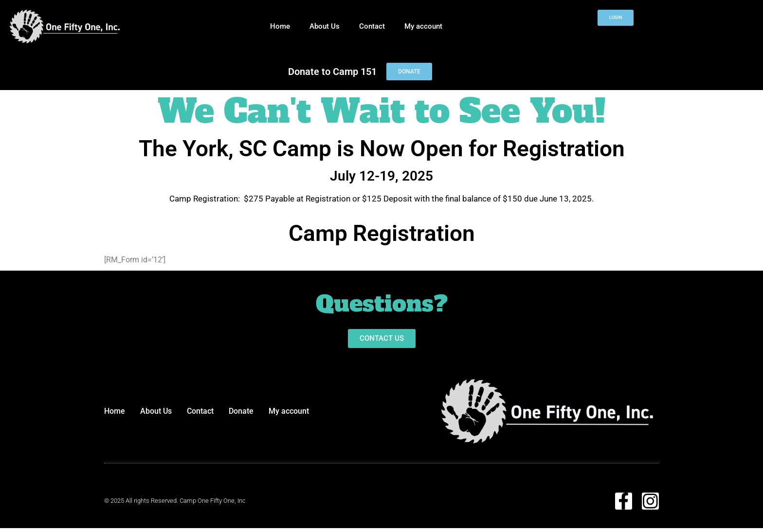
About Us (325, 26)
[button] (382, 339)
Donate (241, 411)
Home (280, 26)
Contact (372, 26)
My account (423, 26)
